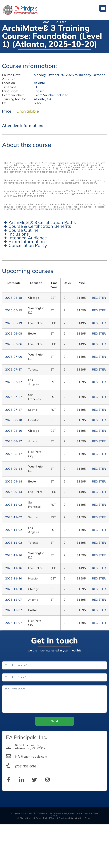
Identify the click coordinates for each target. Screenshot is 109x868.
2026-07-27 (14, 370)
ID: (4, 103)
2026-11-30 (14, 578)
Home (45, 22)
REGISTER (99, 298)
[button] (103, 8)
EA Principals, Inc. (26, 737)
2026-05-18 (14, 298)
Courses (60, 22)
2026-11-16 (14, 555)
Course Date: (12, 75)
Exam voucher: (13, 95)
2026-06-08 (14, 334)
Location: (9, 83)
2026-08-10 (14, 420)
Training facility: (14, 99)
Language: (10, 91)
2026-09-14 (14, 469)
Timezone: (10, 87)
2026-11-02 (14, 505)
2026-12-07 (14, 600)
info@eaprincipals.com (31, 757)
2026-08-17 (14, 441)
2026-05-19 (14, 310)
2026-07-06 (14, 344)
